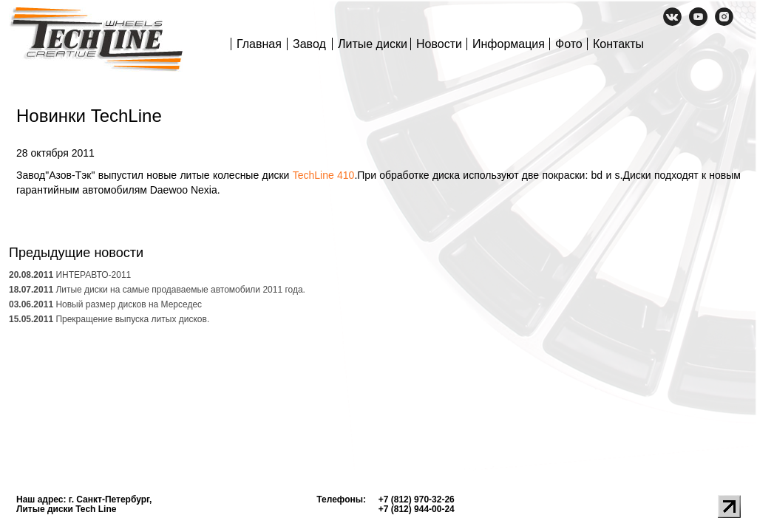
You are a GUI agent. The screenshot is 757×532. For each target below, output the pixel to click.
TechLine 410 (324, 175)
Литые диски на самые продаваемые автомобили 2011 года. (157, 290)
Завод (309, 44)
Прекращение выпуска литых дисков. (109, 319)
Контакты (618, 44)
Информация (509, 44)
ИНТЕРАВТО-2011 (70, 275)
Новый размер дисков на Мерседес (105, 304)
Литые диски (373, 44)
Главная (259, 44)
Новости (439, 44)
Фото (569, 44)
